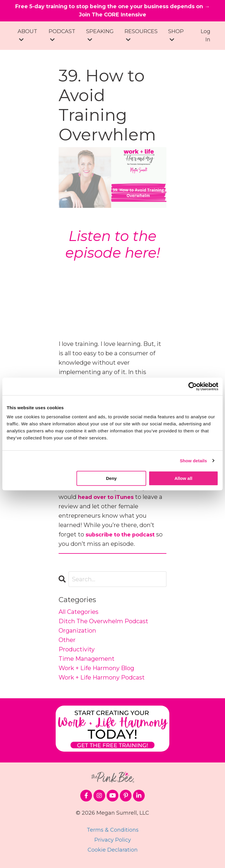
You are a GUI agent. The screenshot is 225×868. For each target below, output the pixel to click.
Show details (194, 461)
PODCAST (62, 37)
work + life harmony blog (96, 670)
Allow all (183, 478)
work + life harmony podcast (102, 680)
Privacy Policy (113, 842)
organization (77, 633)
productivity (77, 652)
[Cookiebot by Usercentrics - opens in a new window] (193, 386)
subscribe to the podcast (124, 537)
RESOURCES (142, 37)
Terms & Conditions (113, 832)
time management (87, 661)
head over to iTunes (109, 499)
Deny (111, 478)
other (67, 642)
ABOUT (27, 37)
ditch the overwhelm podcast (103, 624)
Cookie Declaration (113, 852)
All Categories (79, 614)
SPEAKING (100, 37)
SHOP (176, 37)
